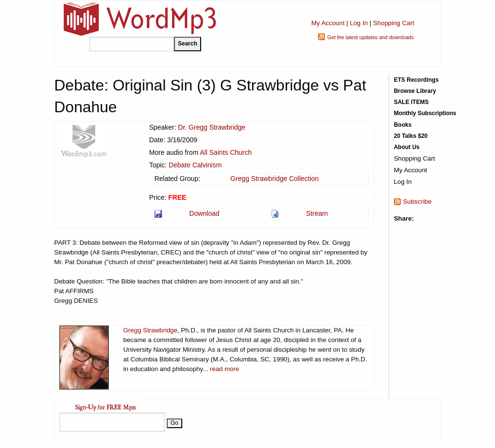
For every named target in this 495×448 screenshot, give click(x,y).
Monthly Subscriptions (425, 113)
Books (403, 125)
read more (225, 369)
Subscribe (417, 202)
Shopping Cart (394, 23)
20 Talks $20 (411, 136)
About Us (407, 147)
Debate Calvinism (195, 165)
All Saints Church (226, 152)
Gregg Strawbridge (150, 330)
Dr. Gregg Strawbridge (211, 127)
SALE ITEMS (411, 102)
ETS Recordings (416, 80)
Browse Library (415, 91)
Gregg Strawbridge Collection (275, 179)
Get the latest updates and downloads (371, 37)
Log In (359, 23)
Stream (317, 213)
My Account (328, 23)
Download (204, 213)
